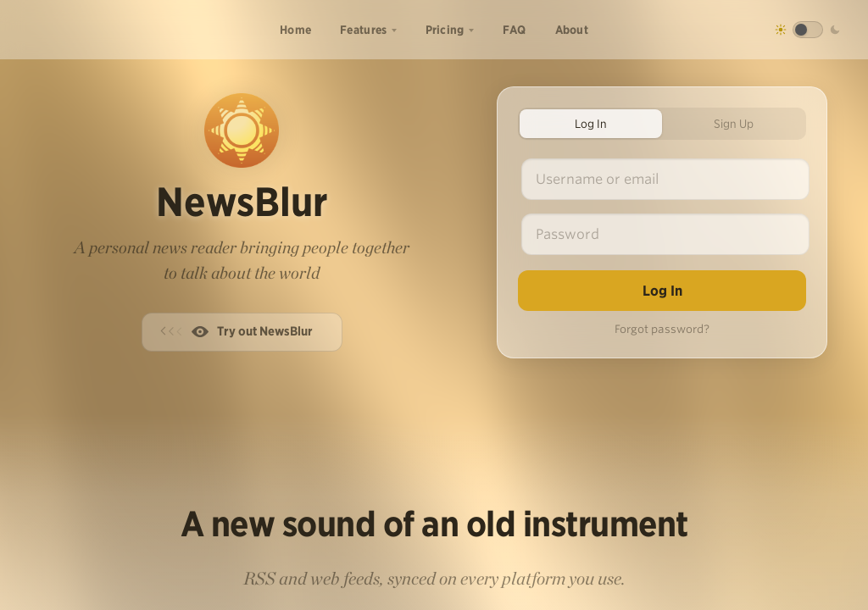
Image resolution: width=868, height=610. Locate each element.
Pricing (445, 30)
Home (295, 30)
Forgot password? (662, 329)
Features (363, 30)
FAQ (515, 30)
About (572, 30)
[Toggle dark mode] (808, 30)
